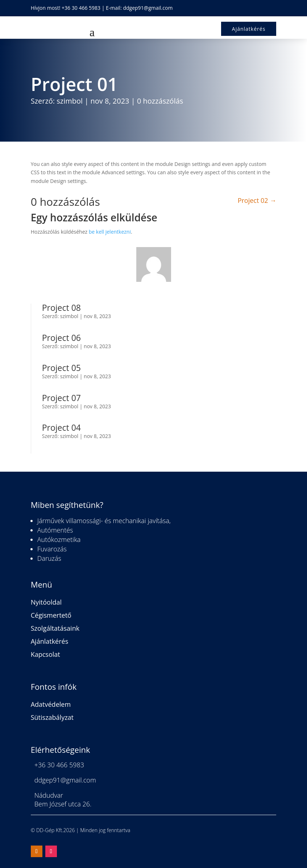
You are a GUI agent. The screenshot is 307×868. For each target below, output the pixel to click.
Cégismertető (51, 615)
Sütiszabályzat (52, 717)
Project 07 (61, 398)
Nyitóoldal (46, 602)
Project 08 (61, 308)
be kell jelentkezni (110, 232)
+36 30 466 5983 (81, 8)
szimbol (70, 101)
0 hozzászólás (160, 101)
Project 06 (61, 338)
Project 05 (61, 368)
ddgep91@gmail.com (148, 8)
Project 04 (61, 427)
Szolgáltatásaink (55, 628)
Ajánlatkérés (50, 641)
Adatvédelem (51, 704)
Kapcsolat (45, 654)
